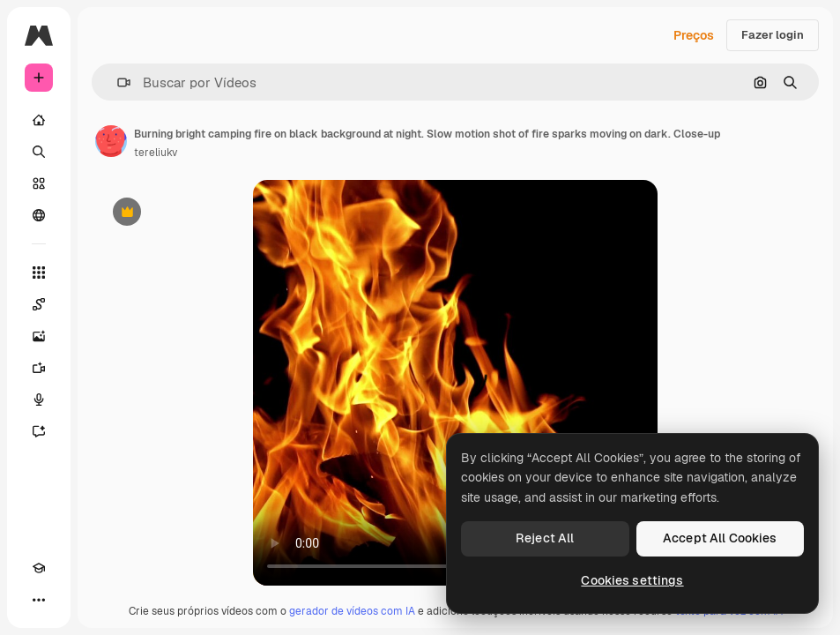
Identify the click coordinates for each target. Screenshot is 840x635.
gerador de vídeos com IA (352, 611)
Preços (694, 35)
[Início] (39, 120)
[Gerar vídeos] (39, 368)
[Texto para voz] (39, 400)
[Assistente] (39, 431)
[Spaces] (39, 304)
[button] (117, 82)
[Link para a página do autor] (111, 141)
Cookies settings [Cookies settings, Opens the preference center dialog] (632, 580)
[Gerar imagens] (39, 336)
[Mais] (39, 600)
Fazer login (773, 35)
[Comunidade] (39, 215)
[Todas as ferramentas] (39, 273)
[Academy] (39, 568)
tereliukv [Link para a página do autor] (156, 153)
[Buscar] (39, 152)
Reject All (545, 538)
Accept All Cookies (720, 538)
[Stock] (39, 183)
